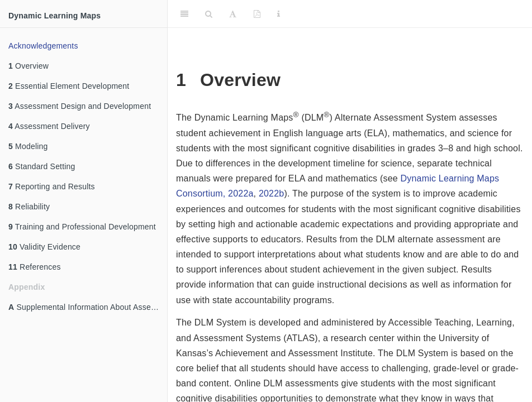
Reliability (29, 207)
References (35, 267)
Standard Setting (42, 166)
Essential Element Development (69, 86)
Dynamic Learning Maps (54, 16)
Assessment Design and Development (80, 106)
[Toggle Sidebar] (184, 14)
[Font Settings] (233, 14)
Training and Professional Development (82, 227)
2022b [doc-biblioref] (272, 193)
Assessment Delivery (49, 126)
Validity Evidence (44, 247)
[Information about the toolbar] (279, 14)
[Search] (209, 14)
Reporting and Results (52, 186)
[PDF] (257, 14)
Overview (28, 66)
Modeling (28, 146)
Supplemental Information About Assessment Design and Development (88, 307)
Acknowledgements (43, 46)
